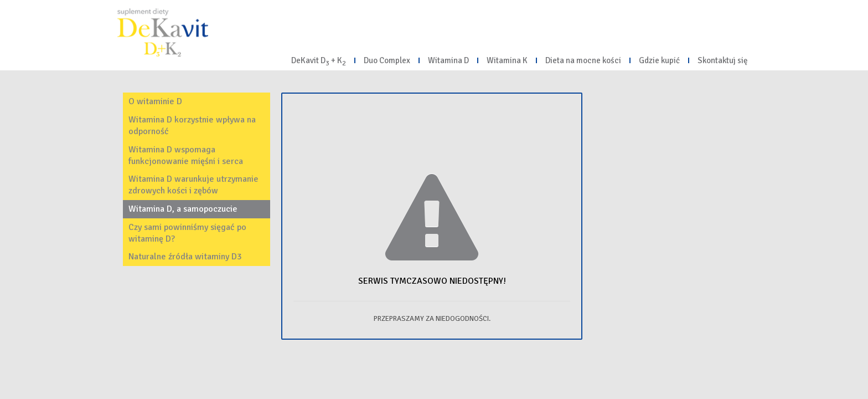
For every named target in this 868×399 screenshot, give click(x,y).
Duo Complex (387, 60)
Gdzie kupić (659, 60)
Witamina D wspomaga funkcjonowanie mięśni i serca (186, 155)
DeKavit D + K (319, 62)
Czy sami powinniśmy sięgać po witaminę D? (187, 233)
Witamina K (507, 60)
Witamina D (448, 60)
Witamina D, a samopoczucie (183, 209)
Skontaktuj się (723, 60)
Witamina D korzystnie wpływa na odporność (192, 126)
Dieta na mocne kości (583, 60)
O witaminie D (155, 101)
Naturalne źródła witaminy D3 (185, 257)
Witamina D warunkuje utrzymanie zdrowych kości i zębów (193, 185)
